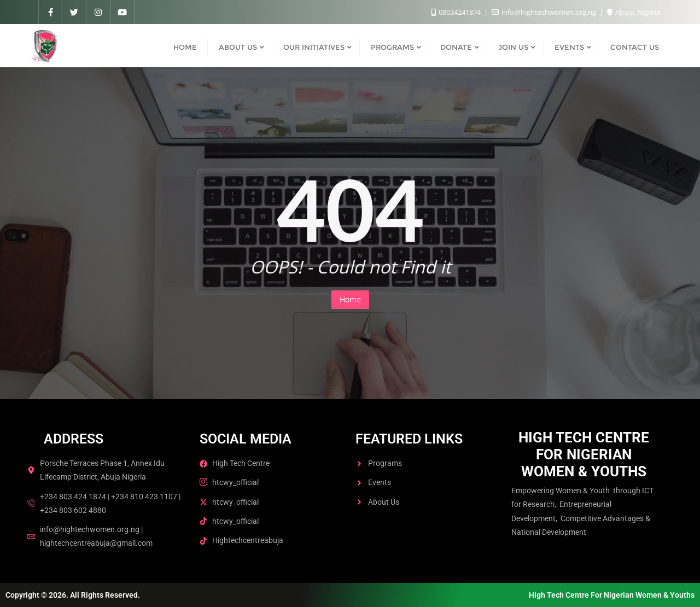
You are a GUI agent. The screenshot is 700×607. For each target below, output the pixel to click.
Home (350, 299)
